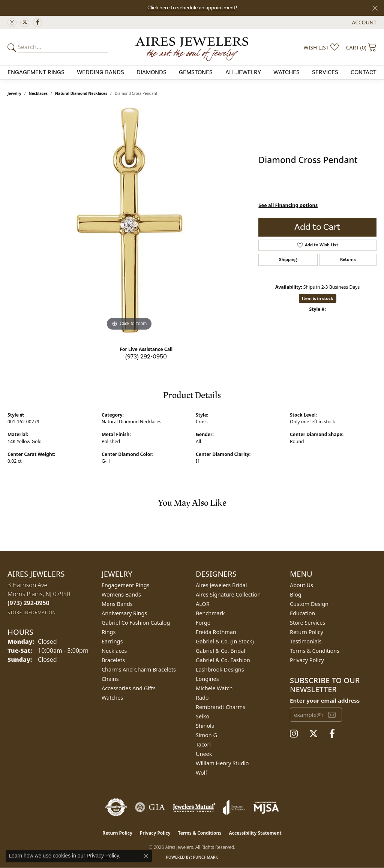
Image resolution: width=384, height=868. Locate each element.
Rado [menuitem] (202, 698)
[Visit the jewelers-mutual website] (194, 807)
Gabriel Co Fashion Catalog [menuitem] (136, 623)
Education (302, 613)
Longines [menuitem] (207, 679)
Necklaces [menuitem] (114, 651)
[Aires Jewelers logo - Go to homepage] (192, 47)
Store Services (307, 623)
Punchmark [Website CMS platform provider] (206, 857)
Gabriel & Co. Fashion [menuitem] (223, 660)
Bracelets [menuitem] (113, 660)
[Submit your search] (13, 47)
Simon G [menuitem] (206, 735)
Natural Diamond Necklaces (81, 93)
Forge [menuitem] (203, 623)
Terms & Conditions (315, 651)
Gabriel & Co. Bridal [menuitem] (220, 651)
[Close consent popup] (146, 856)
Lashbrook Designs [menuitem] (220, 669)
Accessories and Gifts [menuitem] (129, 688)
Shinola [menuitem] (205, 726)
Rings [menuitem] (109, 632)
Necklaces (38, 93)
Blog (296, 594)
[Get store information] (32, 612)
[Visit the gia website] (150, 807)
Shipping (288, 260)
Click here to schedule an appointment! (192, 8)
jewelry (14, 93)
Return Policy (307, 632)
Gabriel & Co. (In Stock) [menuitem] (225, 641)
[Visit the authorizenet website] (116, 807)
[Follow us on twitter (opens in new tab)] (25, 22)
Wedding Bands (100, 72)
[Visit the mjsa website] (266, 807)
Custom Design (309, 604)
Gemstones (196, 72)
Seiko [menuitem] (202, 716)
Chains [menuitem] (110, 679)
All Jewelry (243, 72)
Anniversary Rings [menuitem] (124, 613)
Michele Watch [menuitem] (214, 688)
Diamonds (151, 72)
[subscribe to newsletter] (332, 715)
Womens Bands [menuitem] (121, 594)
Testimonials (306, 641)
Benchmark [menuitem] (210, 613)
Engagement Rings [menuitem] (126, 585)
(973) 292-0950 (146, 357)
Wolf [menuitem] (201, 773)
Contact (364, 72)
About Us (301, 585)
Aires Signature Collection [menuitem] (228, 594)
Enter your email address (325, 700)
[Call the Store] (28, 603)
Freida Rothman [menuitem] (216, 632)
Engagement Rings (36, 72)
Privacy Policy (307, 660)
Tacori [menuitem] (203, 744)
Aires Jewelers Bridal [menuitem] (221, 585)
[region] (129, 220)
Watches (286, 72)
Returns (348, 260)
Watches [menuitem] (112, 698)
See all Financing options (288, 205)
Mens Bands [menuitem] (117, 604)
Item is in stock (318, 298)
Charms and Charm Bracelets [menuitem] (139, 669)
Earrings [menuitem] (112, 641)
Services (325, 72)
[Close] (375, 8)
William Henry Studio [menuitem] (222, 763)
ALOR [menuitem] (203, 604)
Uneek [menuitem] (204, 754)
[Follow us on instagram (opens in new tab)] (12, 22)
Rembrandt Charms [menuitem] (220, 707)
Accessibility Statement (255, 833)
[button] (364, 22)
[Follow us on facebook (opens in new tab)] (37, 22)
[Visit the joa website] (234, 807)
